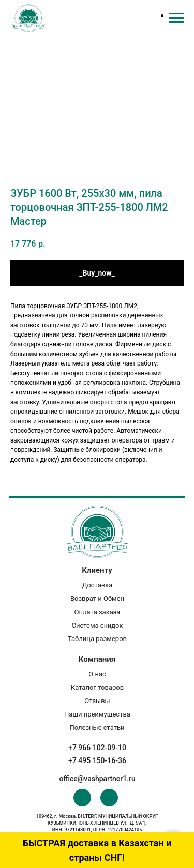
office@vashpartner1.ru (98, 779)
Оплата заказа (98, 612)
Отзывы (97, 701)
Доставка (98, 585)
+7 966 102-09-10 (97, 748)
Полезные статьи (97, 728)
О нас (97, 674)
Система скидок (98, 625)
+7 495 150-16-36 (97, 760)
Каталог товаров (97, 687)
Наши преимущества (97, 714)
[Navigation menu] (176, 18)
